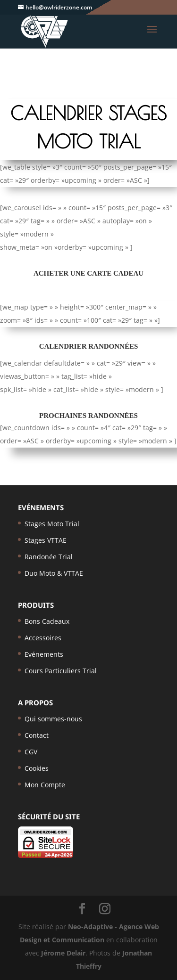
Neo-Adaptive (90, 927)
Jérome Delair (63, 953)
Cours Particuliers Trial (61, 671)
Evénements (44, 654)
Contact (37, 735)
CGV (31, 752)
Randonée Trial (49, 557)
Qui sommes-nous (53, 719)
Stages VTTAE (46, 540)
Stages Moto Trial (52, 524)
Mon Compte (45, 785)
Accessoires (43, 638)
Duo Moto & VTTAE (54, 573)
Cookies (37, 768)
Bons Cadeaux (47, 621)
